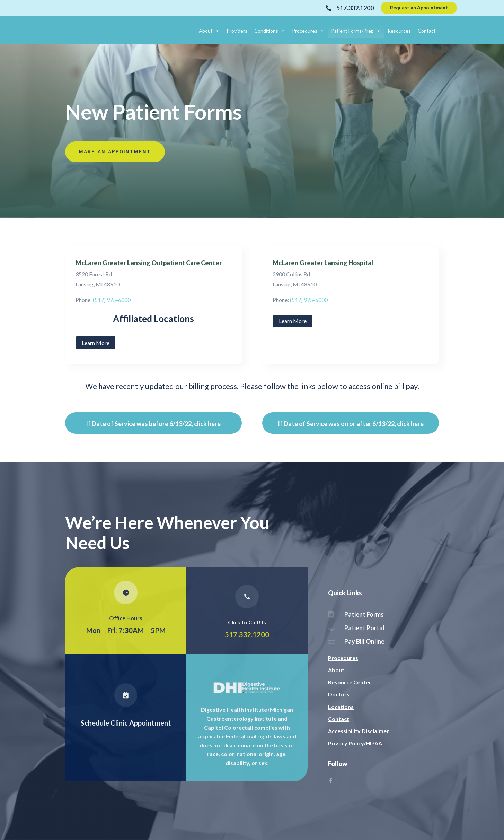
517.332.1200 (247, 634)
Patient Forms (364, 614)
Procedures (308, 31)
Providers (237, 31)
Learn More (96, 343)
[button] (216, 31)
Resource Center (350, 682)
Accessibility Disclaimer (359, 731)
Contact (427, 31)
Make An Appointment (115, 151)
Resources (399, 31)
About (209, 31)
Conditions (270, 31)
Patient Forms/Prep (356, 31)
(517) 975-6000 (112, 300)
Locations (341, 707)
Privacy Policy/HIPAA (355, 743)
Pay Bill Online (364, 641)
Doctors (339, 694)
